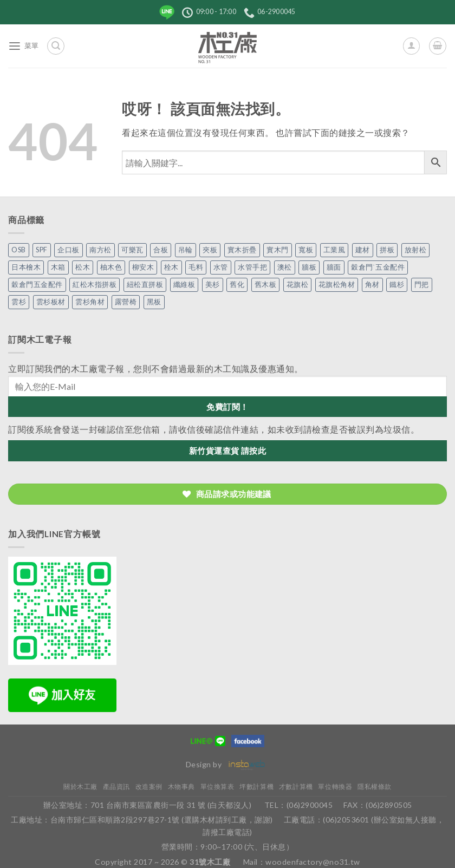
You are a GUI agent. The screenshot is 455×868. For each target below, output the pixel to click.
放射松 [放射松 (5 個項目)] (416, 250)
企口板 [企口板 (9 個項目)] (69, 250)
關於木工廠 (80, 787)
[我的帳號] (411, 46)
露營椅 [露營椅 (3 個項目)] (126, 302)
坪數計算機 (256, 787)
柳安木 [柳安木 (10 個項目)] (143, 267)
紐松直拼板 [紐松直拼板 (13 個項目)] (145, 285)
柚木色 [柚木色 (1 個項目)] (111, 267)
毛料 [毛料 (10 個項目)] (196, 267)
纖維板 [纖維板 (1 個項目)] (184, 285)
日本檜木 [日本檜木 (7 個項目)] (26, 267)
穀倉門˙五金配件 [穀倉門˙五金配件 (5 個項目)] (378, 267)
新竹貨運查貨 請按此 (228, 451)
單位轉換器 (335, 787)
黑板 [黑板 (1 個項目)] (154, 302)
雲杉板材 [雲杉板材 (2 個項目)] (51, 302)
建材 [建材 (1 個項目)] (363, 250)
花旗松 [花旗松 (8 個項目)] (298, 285)
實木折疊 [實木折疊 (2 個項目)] (242, 250)
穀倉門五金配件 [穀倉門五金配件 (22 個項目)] (37, 285)
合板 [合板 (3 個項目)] (161, 250)
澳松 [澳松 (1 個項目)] (285, 267)
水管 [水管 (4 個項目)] (221, 267)
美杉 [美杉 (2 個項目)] (213, 285)
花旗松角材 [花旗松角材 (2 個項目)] (337, 285)
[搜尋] (56, 46)
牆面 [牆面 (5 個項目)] (334, 267)
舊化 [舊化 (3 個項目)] (237, 285)
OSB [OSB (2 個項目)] (19, 250)
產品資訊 (116, 787)
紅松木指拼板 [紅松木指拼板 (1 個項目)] (95, 285)
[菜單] (24, 46)
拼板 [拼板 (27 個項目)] (387, 250)
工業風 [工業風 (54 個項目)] (334, 250)
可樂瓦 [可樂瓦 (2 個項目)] (132, 250)
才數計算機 (296, 787)
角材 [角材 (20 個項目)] (372, 285)
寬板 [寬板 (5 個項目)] (306, 250)
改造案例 (149, 787)
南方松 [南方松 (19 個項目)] (100, 250)
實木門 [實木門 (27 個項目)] (278, 250)
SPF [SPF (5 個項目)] (42, 250)
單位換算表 (217, 787)
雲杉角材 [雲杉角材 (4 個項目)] (90, 302)
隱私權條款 (375, 787)
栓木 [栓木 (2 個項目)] (171, 267)
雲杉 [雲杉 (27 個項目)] (19, 302)
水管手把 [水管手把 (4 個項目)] (252, 267)
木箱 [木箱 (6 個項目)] (58, 267)
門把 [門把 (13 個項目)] (422, 285)
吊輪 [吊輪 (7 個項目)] (186, 250)
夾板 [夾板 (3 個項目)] (210, 250)
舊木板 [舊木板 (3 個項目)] (266, 285)
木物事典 (181, 787)
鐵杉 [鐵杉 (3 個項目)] (397, 285)
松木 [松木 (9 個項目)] (83, 267)
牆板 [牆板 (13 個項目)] (309, 267)
